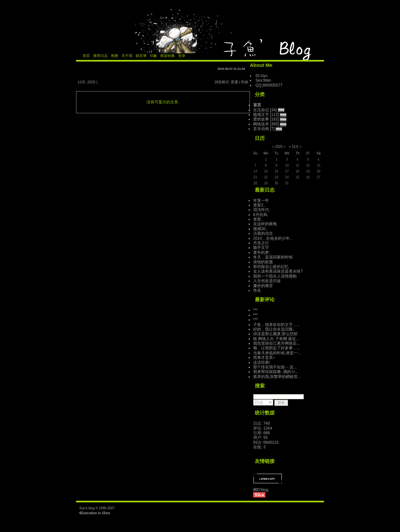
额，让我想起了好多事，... (277, 348)
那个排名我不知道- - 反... (275, 367)
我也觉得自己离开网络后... (277, 343)
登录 (182, 56)
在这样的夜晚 (265, 224)
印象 (153, 56)
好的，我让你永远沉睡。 (275, 329)
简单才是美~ (264, 358)
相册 (115, 56)
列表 (245, 82)
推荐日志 (100, 56)
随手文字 (261, 248)
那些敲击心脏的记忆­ (271, 267)
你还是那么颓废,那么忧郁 (275, 334)
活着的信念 (263, 233)
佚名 (257, 290)
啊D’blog (261, 490)
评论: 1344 (263, 428)
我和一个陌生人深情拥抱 (275, 276)
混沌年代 (261, 210)
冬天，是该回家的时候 (273, 257)
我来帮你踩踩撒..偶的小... (276, 372)
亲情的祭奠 (263, 262)
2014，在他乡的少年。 (273, 238)
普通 (234, 82)
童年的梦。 (263, 253)
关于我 (127, 56)
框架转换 (168, 56)
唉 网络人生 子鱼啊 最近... (276, 339)
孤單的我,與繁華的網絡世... (277, 377)
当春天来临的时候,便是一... (277, 353)
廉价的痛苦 (263, 286)
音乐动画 (261, 129)
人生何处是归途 (267, 281)
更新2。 (260, 205)
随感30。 (261, 229)
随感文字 (261, 115)
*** (255, 310)
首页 (86, 56)
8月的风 (260, 215)
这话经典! (262, 362)
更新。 (259, 219)
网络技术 (261, 124)
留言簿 (141, 56)
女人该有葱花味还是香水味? (278, 271)
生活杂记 (261, 110)
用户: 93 (260, 438)
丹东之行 (261, 243)
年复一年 (261, 200)
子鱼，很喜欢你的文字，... (277, 325)
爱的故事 (261, 119)
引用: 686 (262, 433)
